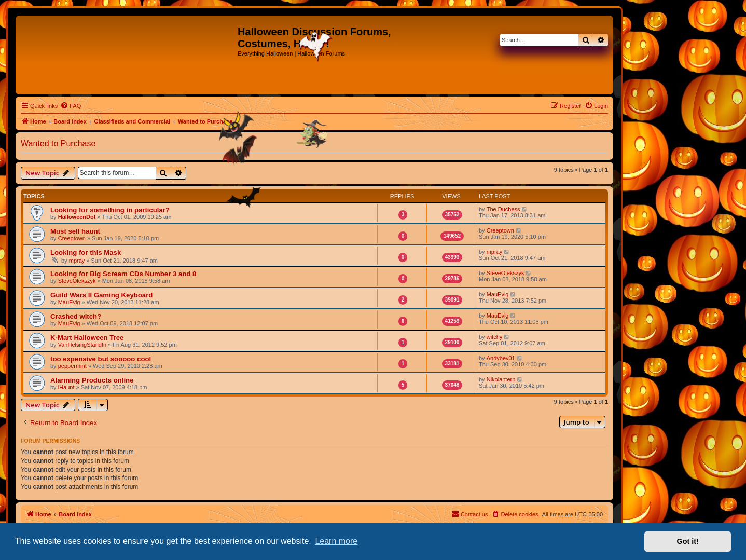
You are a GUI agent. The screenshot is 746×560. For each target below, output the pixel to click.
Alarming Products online (92, 380)
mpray (77, 261)
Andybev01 (501, 358)
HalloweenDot (77, 217)
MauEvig (69, 302)
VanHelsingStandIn (82, 345)
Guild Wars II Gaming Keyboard (101, 295)
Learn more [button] (336, 541)
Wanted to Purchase (58, 144)
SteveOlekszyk (77, 281)
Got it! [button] (688, 541)
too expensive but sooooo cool (101, 359)
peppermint (72, 366)
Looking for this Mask (86, 252)
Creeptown (72, 238)
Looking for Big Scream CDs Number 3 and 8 (123, 274)
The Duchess (503, 209)
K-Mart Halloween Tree (87, 338)
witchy (495, 337)
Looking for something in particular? (110, 210)
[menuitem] (71, 106)
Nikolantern (501, 379)
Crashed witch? (76, 316)
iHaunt (66, 387)
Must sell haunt (75, 231)
